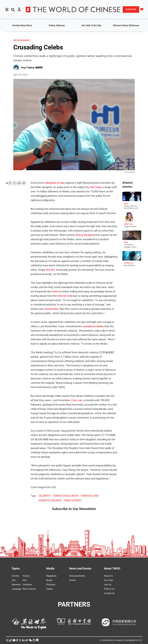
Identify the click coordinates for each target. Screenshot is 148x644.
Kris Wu (50, 270)
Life (14, 580)
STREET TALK (128, 224)
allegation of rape (55, 183)
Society (15, 576)
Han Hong (95, 187)
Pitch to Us (109, 589)
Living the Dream (130, 227)
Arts (25, 580)
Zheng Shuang (84, 235)
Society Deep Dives (22, 25)
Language (16, 589)
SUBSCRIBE (131, 9)
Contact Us (109, 593)
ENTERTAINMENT (22, 40)
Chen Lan (77, 400)
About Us (108, 576)
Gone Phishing (129, 265)
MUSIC (126, 203)
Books (49, 580)
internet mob (65, 296)
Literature (27, 585)
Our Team (109, 580)
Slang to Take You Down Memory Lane (131, 207)
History (26, 576)
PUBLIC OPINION (72, 500)
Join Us (108, 585)
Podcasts (51, 585)
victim (55, 291)
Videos (50, 589)
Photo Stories (29, 589)
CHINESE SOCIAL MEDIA (66, 496)
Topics (16, 568)
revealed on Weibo (93, 326)
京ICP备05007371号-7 (133, 640)
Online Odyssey (57, 25)
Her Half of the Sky (91, 25)
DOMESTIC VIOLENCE (50, 500)
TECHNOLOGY (129, 263)
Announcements (77, 576)
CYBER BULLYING (90, 496)
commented (51, 309)
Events (72, 580)
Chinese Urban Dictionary (126, 25)
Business (16, 585)
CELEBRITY (45, 496)
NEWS (126, 242)
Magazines (51, 576)
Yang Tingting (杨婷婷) (32, 68)
